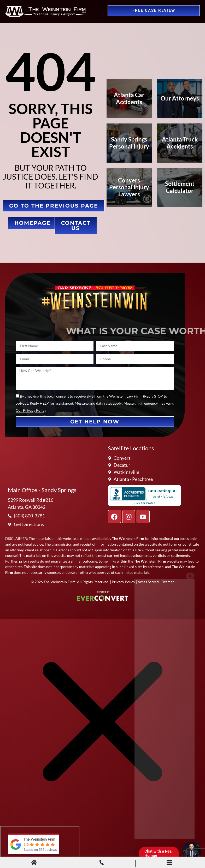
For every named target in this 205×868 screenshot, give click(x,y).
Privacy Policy (123, 582)
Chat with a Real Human (161, 855)
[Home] (34, 863)
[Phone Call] (102, 863)
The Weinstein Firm (60, 582)
